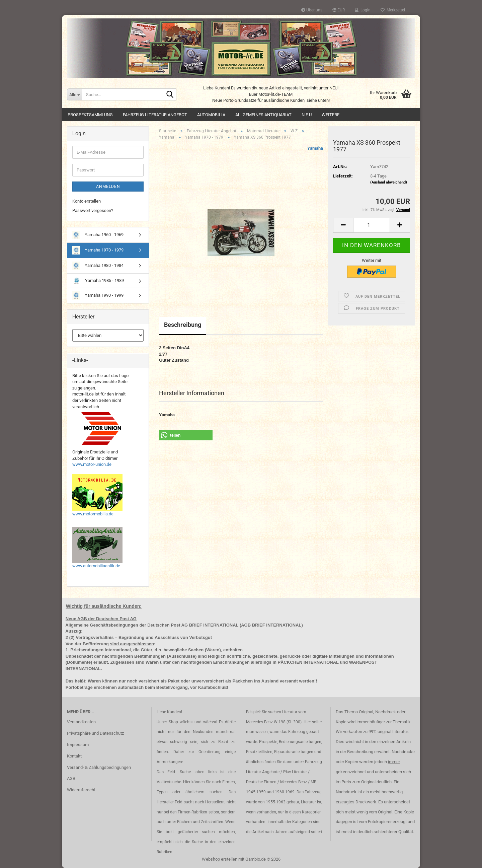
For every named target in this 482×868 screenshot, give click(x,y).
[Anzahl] (372, 225)
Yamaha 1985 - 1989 (98, 281)
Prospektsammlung (90, 115)
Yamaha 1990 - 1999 (98, 296)
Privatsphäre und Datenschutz (95, 733)
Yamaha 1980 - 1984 (98, 266)
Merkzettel (393, 10)
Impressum (78, 745)
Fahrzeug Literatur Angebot (155, 115)
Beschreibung (183, 325)
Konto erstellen (87, 201)
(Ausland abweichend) (389, 182)
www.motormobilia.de (93, 514)
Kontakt (74, 756)
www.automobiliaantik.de (96, 566)
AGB (71, 778)
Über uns (312, 10)
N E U (307, 115)
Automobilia (211, 115)
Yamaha (315, 148)
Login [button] (363, 10)
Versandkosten (81, 722)
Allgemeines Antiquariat (263, 115)
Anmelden (108, 187)
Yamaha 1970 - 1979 (98, 250)
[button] (339, 10)
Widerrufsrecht (81, 790)
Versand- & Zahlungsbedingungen (99, 767)
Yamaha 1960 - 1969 (98, 235)
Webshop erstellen (220, 859)
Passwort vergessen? (93, 210)
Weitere (331, 115)
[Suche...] (74, 94)
